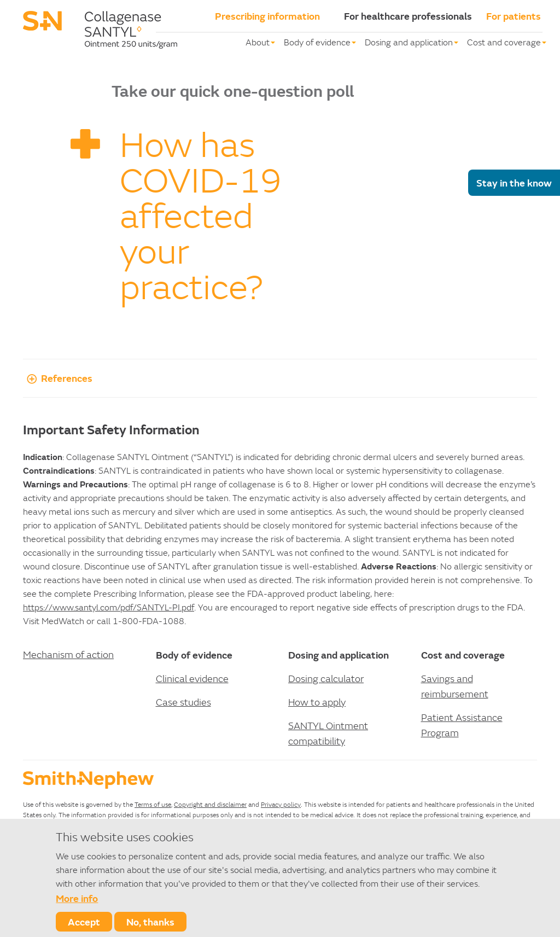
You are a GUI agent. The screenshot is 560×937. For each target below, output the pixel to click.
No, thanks (150, 922)
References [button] (58, 378)
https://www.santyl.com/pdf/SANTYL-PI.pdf (109, 607)
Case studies (183, 702)
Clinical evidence (192, 679)
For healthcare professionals (408, 16)
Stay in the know (514, 183)
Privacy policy (281, 804)
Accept (84, 922)
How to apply (317, 702)
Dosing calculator (326, 679)
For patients (514, 16)
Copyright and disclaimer (210, 804)
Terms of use (153, 804)
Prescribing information (267, 16)
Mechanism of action (68, 654)
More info (77, 898)
